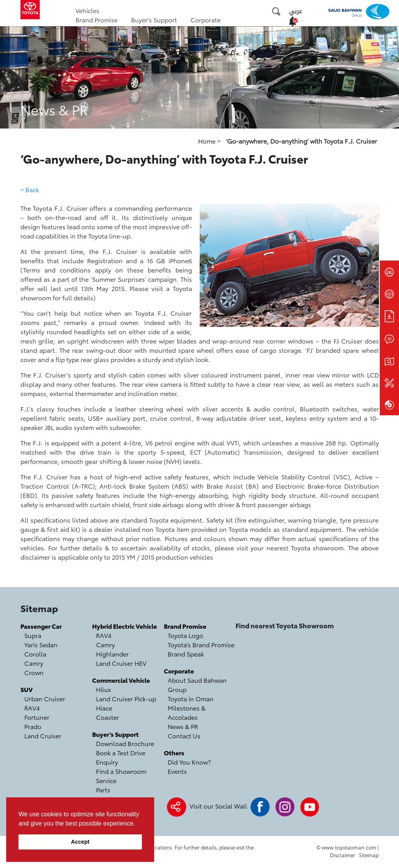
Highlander (112, 654)
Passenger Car (41, 626)
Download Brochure (125, 743)
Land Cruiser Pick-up (126, 698)
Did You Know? (189, 762)
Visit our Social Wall (218, 806)
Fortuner (37, 717)
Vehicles (88, 10)
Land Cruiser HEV (121, 663)
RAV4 (32, 708)
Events (177, 771)
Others (174, 752)
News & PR (183, 726)
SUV (27, 689)
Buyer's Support (154, 19)
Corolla (35, 654)
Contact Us (184, 735)
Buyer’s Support (115, 734)
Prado (33, 726)
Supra (33, 635)
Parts (103, 789)
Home (208, 141)
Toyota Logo (185, 635)
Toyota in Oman (191, 698)
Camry (34, 663)
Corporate (205, 19)
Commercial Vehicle (121, 680)
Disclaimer (343, 855)
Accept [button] (80, 842)
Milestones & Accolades (187, 712)
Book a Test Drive (121, 752)
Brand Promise (97, 19)
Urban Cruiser (45, 698)
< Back (30, 189)
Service (106, 780)
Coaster (108, 717)
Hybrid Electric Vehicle (125, 626)
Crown (34, 672)
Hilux (104, 689)
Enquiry (107, 762)
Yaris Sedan (41, 644)
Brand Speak (186, 654)
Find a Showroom (121, 771)
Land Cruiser (43, 735)
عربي (296, 11)
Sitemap (369, 855)
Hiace (104, 708)
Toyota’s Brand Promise (201, 644)
